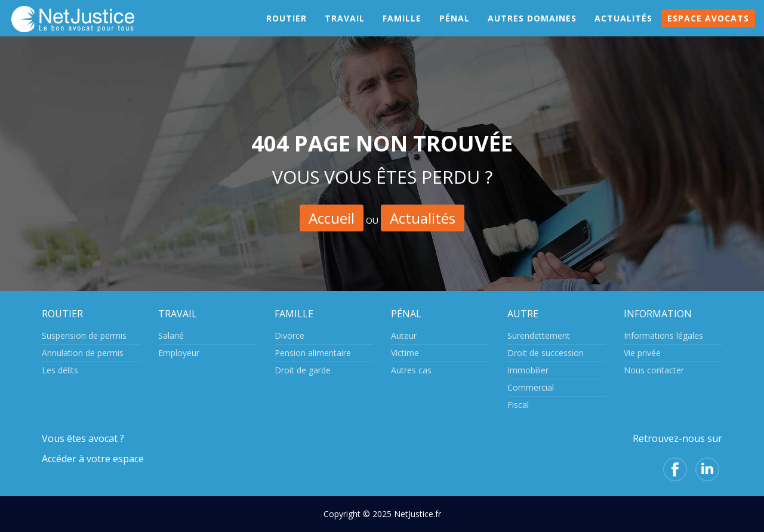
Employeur (179, 353)
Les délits (60, 370)
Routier (286, 30)
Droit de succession (546, 353)
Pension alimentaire (313, 353)
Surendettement (539, 335)
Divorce (289, 335)
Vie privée (642, 353)
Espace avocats (708, 30)
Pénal (455, 30)
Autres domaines (532, 30)
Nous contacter (654, 370)
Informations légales (663, 335)
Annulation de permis (83, 353)
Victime (405, 353)
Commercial (531, 387)
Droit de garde (303, 370)
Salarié (171, 335)
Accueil (332, 218)
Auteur (404, 335)
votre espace (115, 459)
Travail (345, 30)
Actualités (623, 30)
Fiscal (518, 405)
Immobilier (528, 370)
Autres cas (411, 370)
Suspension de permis (84, 335)
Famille (402, 30)
